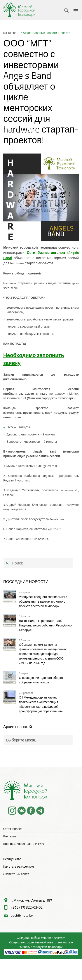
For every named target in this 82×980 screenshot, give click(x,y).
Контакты (10, 836)
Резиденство (12, 859)
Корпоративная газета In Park (24, 844)
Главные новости (45, 33)
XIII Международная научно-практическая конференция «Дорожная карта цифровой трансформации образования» (41, 704)
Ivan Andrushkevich (53, 938)
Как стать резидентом (19, 866)
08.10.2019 (11, 33)
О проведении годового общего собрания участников (41, 680)
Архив (27, 33)
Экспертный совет (16, 874)
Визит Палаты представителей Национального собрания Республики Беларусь (46, 625)
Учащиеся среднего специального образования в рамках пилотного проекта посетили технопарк (43, 601)
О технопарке (13, 829)
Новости (64, 33)
